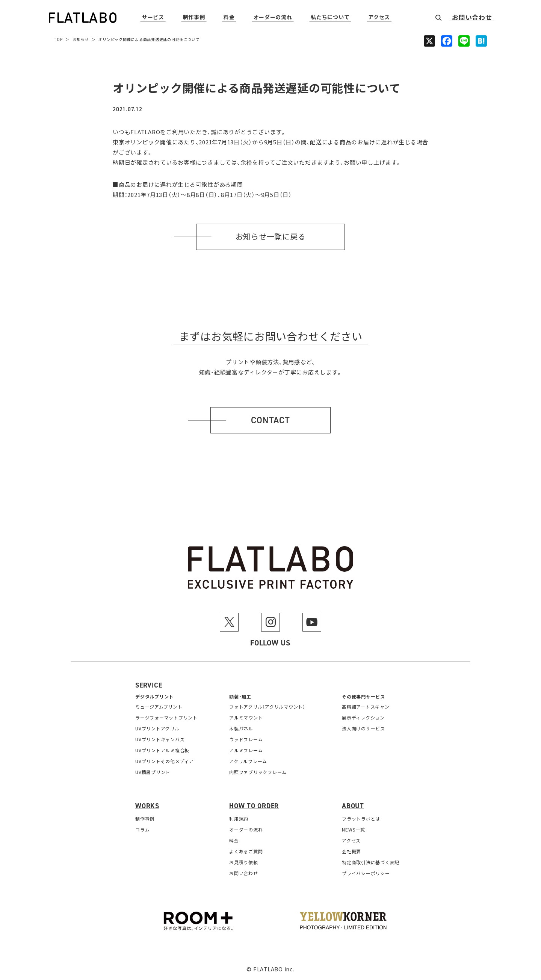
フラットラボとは (361, 819)
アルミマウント (246, 717)
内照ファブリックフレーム (258, 772)
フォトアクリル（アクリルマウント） (267, 707)
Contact (270, 420)
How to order (254, 806)
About (353, 806)
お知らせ (81, 39)
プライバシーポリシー (366, 873)
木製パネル (241, 728)
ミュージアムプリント (159, 707)
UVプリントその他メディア (165, 761)
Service (149, 685)
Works (147, 806)
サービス (153, 17)
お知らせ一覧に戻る (271, 237)
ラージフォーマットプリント (166, 717)
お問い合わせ (472, 18)
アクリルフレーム (248, 761)
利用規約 (239, 819)
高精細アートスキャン (366, 707)
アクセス (379, 17)
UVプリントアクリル (157, 728)
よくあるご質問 (246, 851)
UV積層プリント (153, 772)
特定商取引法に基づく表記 (371, 862)
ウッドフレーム (246, 739)
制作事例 (194, 17)
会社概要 (351, 851)
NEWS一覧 (354, 829)
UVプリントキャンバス (160, 739)
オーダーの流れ (273, 17)
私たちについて (330, 17)
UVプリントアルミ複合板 (162, 750)
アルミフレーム (246, 750)
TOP (58, 39)
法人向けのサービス (363, 728)
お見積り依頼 (244, 862)
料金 (229, 17)
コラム (142, 829)
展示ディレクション (363, 717)
